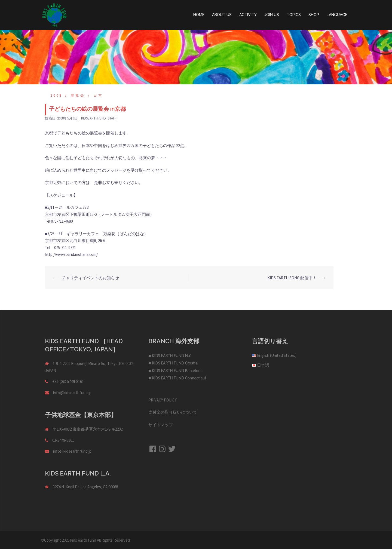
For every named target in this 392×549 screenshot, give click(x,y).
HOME (199, 15)
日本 (98, 95)
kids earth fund (83, 540)
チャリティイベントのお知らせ (90, 278)
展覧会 (78, 95)
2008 (56, 95)
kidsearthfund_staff (99, 118)
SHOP (314, 15)
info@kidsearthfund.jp (72, 393)
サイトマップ (161, 425)
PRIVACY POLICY (163, 400)
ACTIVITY (248, 15)
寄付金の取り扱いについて (173, 412)
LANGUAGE (337, 15)
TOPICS (294, 15)
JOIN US (272, 15)
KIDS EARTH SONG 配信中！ (292, 278)
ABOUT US (222, 15)
